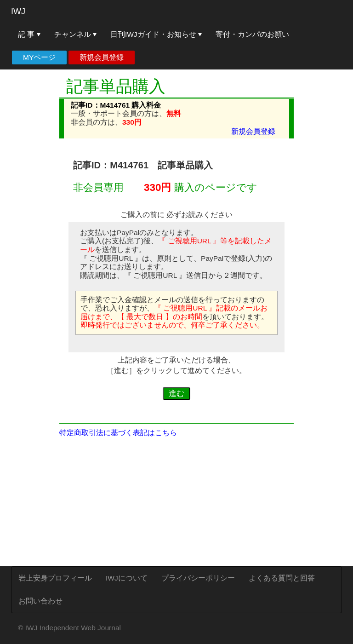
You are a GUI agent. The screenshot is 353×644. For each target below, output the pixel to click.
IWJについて (127, 578)
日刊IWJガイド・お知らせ (156, 34)
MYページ (39, 57)
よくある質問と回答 (282, 578)
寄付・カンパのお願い (252, 34)
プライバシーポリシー (198, 578)
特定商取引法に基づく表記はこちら (118, 433)
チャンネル (75, 34)
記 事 (29, 34)
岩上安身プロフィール (55, 578)
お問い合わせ (40, 601)
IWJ (18, 11)
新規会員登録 (102, 57)
